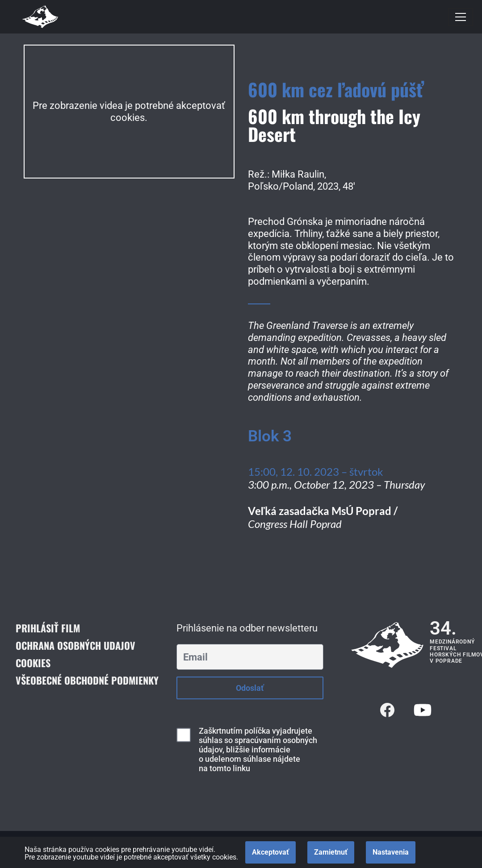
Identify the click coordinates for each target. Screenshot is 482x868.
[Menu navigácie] (461, 17)
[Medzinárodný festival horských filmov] (40, 17)
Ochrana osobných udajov (75, 645)
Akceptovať (270, 852)
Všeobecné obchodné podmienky (87, 680)
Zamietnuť (331, 852)
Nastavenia (391, 852)
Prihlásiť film (48, 628)
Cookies (33, 663)
